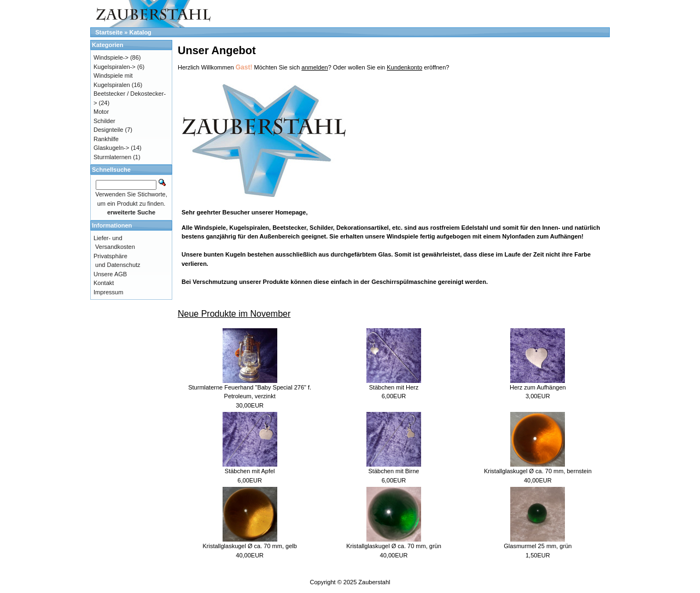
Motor (101, 112)
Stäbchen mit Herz (394, 387)
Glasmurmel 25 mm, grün (538, 546)
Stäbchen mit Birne (394, 471)
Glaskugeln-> (111, 148)
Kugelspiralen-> (115, 67)
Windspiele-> (111, 57)
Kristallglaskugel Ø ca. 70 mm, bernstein (538, 471)
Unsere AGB (110, 274)
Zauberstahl (374, 582)
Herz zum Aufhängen (538, 387)
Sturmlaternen (112, 157)
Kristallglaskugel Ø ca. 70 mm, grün (394, 546)
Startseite (109, 32)
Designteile (108, 130)
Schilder (104, 121)
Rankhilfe (106, 139)
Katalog (141, 32)
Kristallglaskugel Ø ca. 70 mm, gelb (249, 546)
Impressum (108, 292)
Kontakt (104, 283)
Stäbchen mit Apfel (250, 471)
